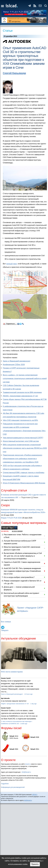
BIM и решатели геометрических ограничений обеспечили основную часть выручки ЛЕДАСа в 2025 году (25, 448)
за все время (17, 531)
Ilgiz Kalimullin (5, 698)
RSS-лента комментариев (12, 672)
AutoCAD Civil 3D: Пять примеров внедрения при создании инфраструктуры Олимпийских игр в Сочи (22, 571)
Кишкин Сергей (6, 678)
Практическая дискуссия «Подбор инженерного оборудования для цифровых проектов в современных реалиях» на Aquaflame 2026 (23, 459)
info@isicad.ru (26, 772)
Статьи (8, 31)
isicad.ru (28, 764)
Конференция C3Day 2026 (14, 365)
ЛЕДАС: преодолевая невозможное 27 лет (20, 396)
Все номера (6, 622)
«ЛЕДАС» (35, 795)
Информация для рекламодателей (13, 787)
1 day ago (33, 704)
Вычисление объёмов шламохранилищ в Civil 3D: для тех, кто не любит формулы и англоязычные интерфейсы (23, 556)
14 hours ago (28, 694)
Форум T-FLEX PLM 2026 (11, 518)
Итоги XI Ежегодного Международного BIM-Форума (24, 483)
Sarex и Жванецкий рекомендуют (17, 361)
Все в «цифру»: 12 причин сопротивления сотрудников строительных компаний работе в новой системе (25, 378)
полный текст (12, 264)
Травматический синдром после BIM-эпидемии (22, 392)
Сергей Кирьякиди (14, 73)
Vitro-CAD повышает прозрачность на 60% (20, 420)
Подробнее (5, 784)
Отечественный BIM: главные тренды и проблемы (24, 473)
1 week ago (24, 724)
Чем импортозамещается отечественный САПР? (23, 438)
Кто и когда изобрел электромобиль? (19, 577)
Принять (35, 864)
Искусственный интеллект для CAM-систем (21, 441)
